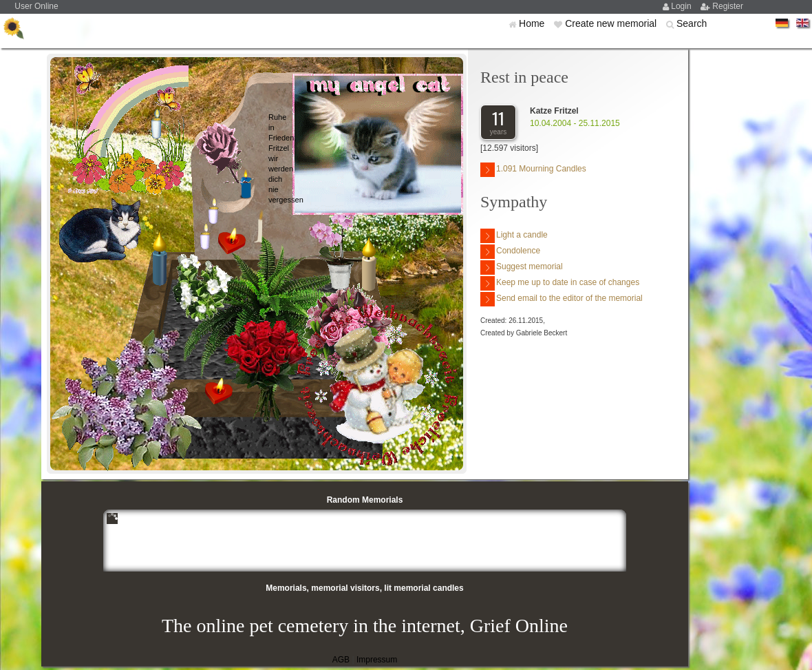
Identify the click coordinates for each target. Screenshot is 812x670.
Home (533, 23)
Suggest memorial (522, 268)
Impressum (377, 660)
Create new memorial (612, 23)
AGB (341, 660)
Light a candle (514, 236)
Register (728, 6)
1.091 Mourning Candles (533, 170)
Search (692, 23)
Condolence (510, 252)
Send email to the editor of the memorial (562, 299)
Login (682, 6)
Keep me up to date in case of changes (560, 283)
